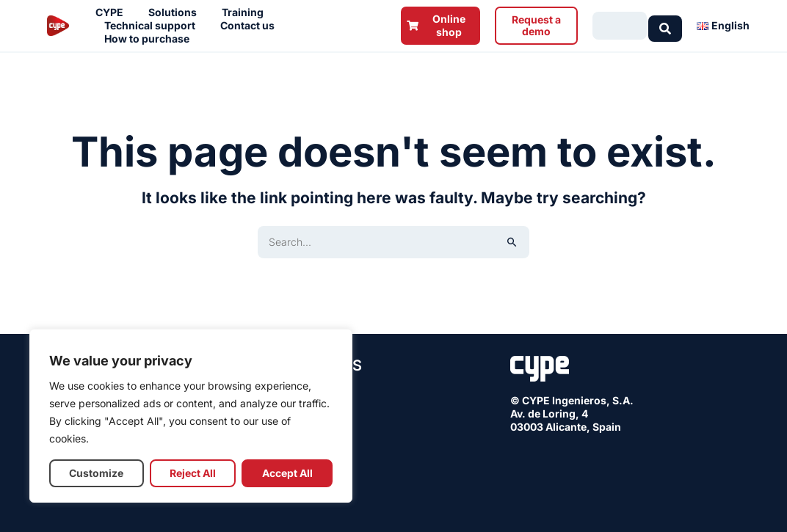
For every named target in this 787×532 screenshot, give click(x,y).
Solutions (176, 12)
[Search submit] (665, 26)
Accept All (287, 473)
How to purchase (150, 39)
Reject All (193, 473)
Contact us (251, 26)
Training (246, 12)
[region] (191, 416)
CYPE (113, 12)
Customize (96, 473)
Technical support (153, 26)
